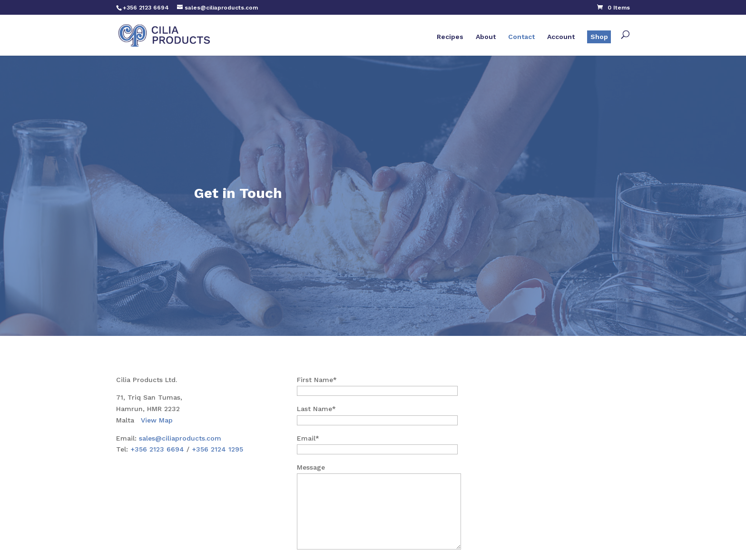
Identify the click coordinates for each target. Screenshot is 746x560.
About (486, 37)
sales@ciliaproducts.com (180, 438)
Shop (599, 37)
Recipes (450, 37)
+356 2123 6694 (157, 449)
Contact (521, 37)
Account (561, 37)
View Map (157, 420)
